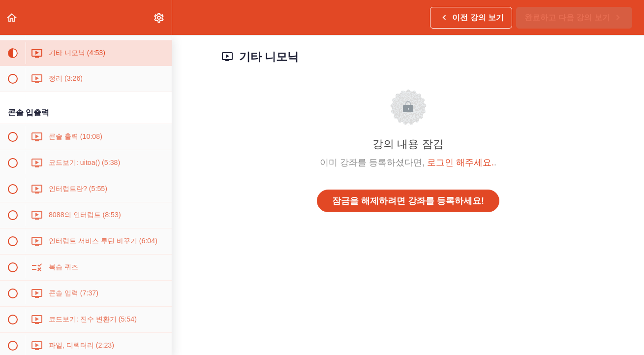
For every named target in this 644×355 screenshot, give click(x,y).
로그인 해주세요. (460, 162)
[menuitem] (159, 17)
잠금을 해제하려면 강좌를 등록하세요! (408, 201)
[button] (12, 17)
